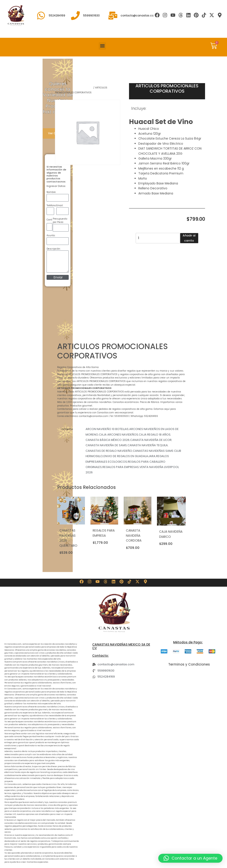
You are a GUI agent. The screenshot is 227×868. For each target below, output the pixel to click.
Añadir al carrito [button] (69, 558)
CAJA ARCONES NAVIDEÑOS (118, 435)
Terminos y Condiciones (189, 664)
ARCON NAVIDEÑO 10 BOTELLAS (107, 429)
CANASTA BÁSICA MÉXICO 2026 (108, 440)
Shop (58, 88)
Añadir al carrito (189, 238)
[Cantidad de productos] (158, 238)
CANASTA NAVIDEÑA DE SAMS (106, 445)
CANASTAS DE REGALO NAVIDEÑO (109, 451)
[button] (102, 46)
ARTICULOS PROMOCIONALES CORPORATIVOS (167, 88)
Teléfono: (51, 205)
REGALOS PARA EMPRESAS (78, 88)
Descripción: (54, 249)
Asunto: (51, 235)
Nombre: (51, 192)
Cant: (50, 220)
